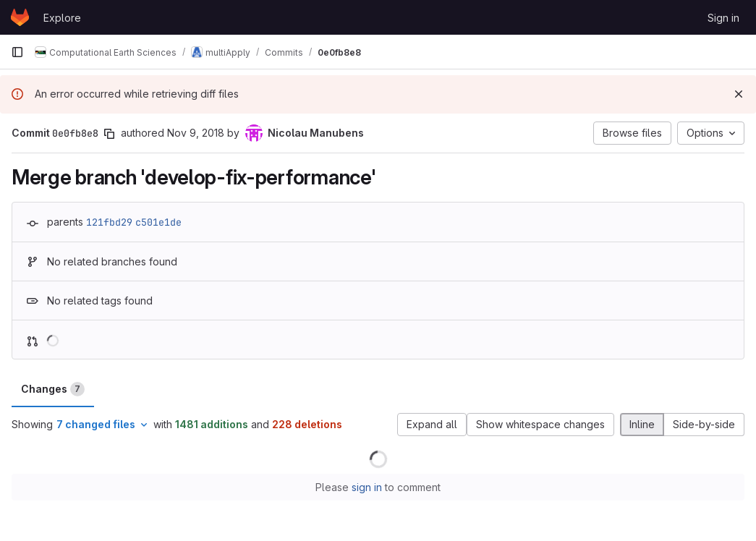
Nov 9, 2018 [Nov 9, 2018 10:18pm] (196, 133)
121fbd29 (109, 222)
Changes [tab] (53, 389)
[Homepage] (20, 17)
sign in (367, 487)
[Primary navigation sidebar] (17, 52)
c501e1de (158, 222)
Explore (62, 18)
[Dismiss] (739, 94)
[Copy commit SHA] (109, 134)
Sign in (723, 18)
